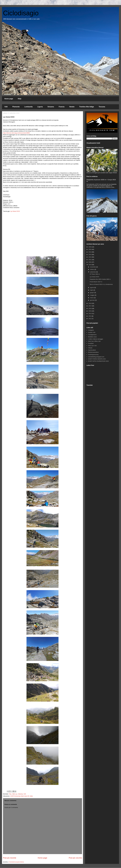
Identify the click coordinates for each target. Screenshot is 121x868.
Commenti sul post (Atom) (16, 862)
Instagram (91, 330)
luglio (92, 290)
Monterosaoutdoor (93, 352)
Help (20, 99)
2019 (90, 265)
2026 (90, 247)
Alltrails (90, 348)
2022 (90, 257)
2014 (90, 313)
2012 (90, 319)
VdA (6, 107)
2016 (90, 308)
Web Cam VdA (92, 346)
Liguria (40, 107)
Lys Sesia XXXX (15, 211)
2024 (90, 252)
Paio (10, 794)
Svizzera (51, 107)
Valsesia (20, 794)
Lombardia (28, 107)
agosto (92, 288)
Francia (62, 107)
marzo (92, 298)
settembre (93, 272)
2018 (90, 303)
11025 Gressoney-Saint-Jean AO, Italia (21, 796)
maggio (92, 295)
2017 (90, 306)
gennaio (93, 300)
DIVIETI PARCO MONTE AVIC (97, 359)
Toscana (102, 107)
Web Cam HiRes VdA (94, 341)
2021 (90, 260)
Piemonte (16, 107)
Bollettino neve (92, 337)
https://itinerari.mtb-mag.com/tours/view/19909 (16, 133)
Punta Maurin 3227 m (96, 282)
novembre (93, 267)
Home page (9, 99)
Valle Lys (15, 794)
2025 (90, 249)
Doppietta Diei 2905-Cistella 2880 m (100, 279)
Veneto (72, 107)
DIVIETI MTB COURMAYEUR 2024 (98, 361)
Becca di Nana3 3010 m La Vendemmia (101, 284)
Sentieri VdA (92, 332)
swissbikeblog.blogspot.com (96, 357)
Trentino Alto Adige (87, 107)
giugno (92, 293)
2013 (90, 316)
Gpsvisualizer (92, 350)
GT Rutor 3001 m (95, 274)
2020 (90, 262)
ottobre (92, 269)
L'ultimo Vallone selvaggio (96, 339)
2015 (90, 311)
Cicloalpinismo (92, 335)
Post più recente (10, 858)
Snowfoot (91, 343)
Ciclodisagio (21, 13)
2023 (90, 255)
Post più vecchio (75, 858)
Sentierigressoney (93, 355)
